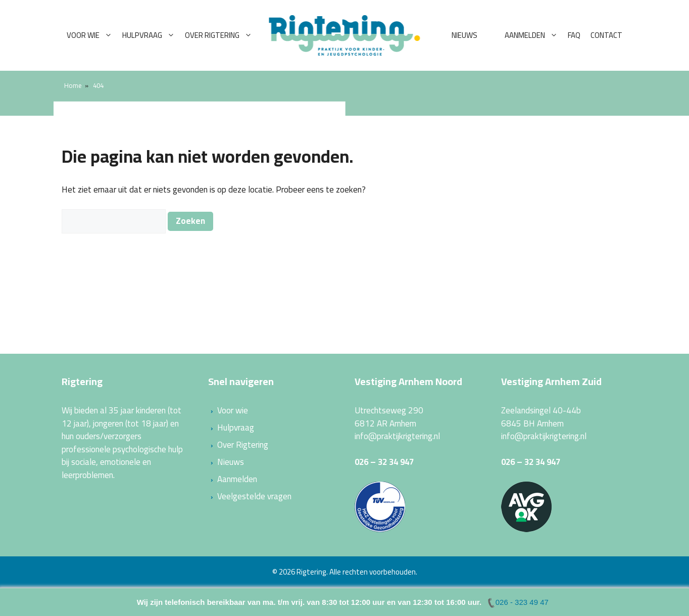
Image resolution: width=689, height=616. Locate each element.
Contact (606, 35)
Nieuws (464, 35)
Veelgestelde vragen (254, 496)
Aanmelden (534, 35)
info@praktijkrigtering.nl (397, 436)
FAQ (574, 35)
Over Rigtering (221, 35)
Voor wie (92, 35)
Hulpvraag (151, 35)
